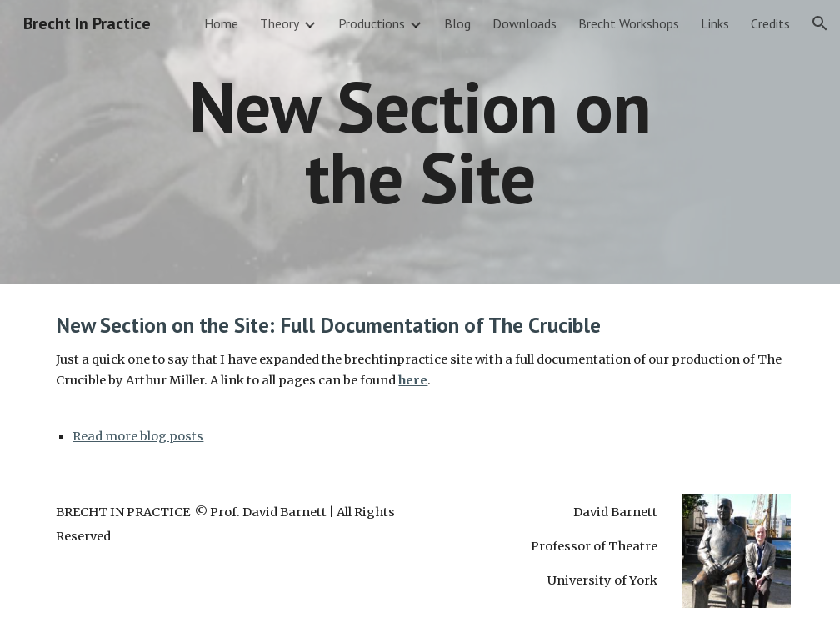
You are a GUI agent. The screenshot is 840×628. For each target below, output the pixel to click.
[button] (820, 23)
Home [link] (221, 23)
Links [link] (715, 23)
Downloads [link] (525, 23)
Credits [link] (770, 23)
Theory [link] (280, 23)
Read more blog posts (138, 436)
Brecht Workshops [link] (629, 23)
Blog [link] (457, 23)
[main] (420, 142)
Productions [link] (372, 23)
